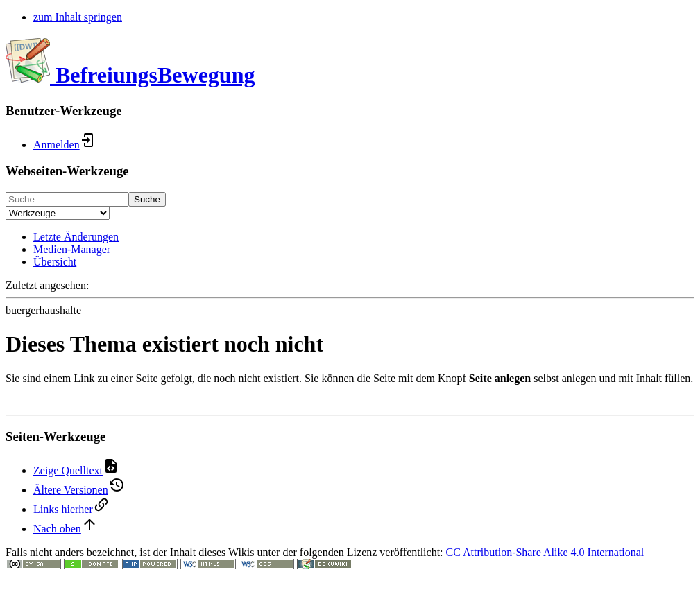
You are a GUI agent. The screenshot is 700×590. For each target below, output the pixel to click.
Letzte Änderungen (76, 237)
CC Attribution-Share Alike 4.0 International (545, 552)
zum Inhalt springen (78, 17)
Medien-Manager (72, 249)
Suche (147, 199)
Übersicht (55, 262)
